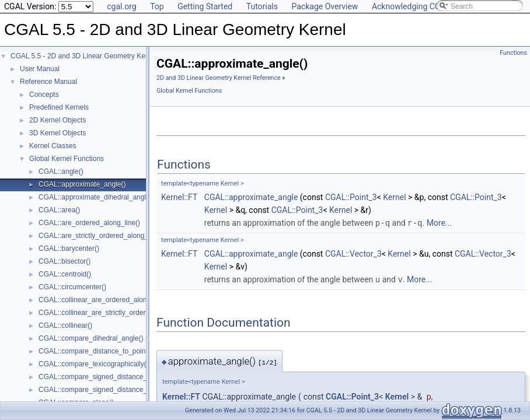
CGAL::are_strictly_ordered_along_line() (101, 236)
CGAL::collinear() (65, 325)
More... (439, 223)
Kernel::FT (179, 197)
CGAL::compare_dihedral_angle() (91, 338)
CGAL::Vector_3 (353, 253)
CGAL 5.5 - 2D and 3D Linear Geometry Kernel (84, 56)
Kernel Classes (53, 146)
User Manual (40, 69)
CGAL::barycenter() (69, 249)
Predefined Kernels (59, 107)
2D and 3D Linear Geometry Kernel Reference (219, 78)
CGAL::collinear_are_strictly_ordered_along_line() (116, 313)
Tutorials (262, 6)
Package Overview (325, 6)
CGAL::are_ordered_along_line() (89, 223)
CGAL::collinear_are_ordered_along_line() (104, 300)
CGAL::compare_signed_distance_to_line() (105, 377)
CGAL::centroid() (65, 274)
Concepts (44, 94)
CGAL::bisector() (64, 261)
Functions (513, 53)
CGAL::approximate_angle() (82, 184)
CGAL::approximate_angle (251, 197)
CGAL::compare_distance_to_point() (95, 351)
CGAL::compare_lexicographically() (94, 364)
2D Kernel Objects (57, 120)
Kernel (394, 197)
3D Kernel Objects (57, 133)
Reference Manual (48, 82)
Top (157, 6)
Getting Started (205, 6)
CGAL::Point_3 (351, 197)
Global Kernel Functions (67, 159)
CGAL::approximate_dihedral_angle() (97, 197)
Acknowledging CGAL (411, 6)
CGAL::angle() (61, 171)
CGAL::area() (59, 210)
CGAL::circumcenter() (72, 287)
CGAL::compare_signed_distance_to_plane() (109, 390)
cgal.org (121, 6)
